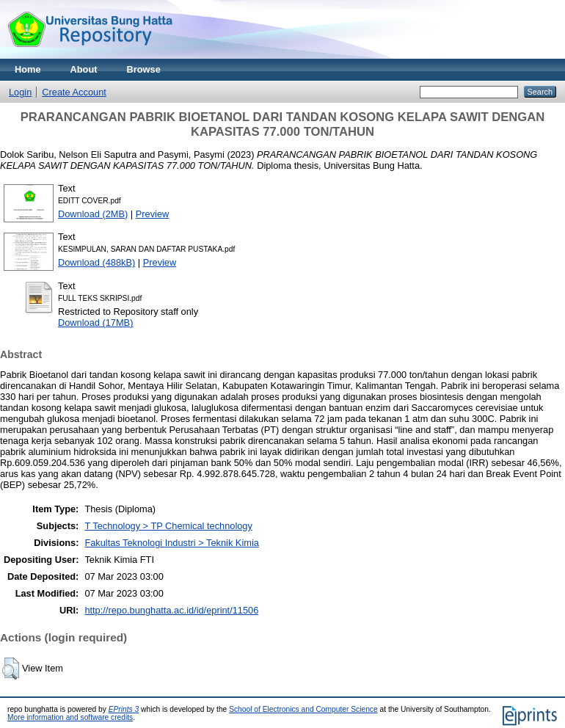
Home (28, 69)
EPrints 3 (124, 709)
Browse (144, 69)
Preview (153, 214)
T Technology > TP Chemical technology (168, 526)
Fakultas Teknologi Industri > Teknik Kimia (171, 543)
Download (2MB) (93, 214)
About (84, 69)
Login (20, 92)
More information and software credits (70, 717)
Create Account (74, 92)
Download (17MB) (95, 323)
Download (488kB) (96, 262)
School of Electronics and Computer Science (303, 709)
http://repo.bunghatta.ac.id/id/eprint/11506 (171, 610)
